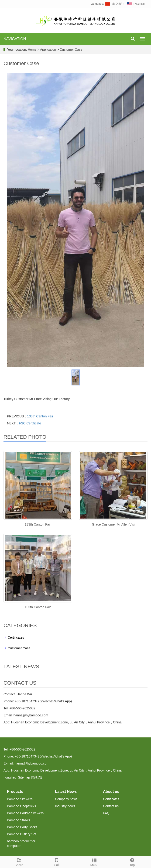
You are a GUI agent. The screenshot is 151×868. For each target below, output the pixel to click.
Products (15, 792)
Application (48, 50)
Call (57, 862)
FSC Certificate (30, 423)
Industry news (65, 806)
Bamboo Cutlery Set (22, 834)
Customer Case (70, 50)
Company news (66, 799)
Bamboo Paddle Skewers (25, 813)
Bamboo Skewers (20, 799)
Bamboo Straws (19, 820)
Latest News (66, 792)
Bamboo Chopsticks (22, 806)
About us (111, 792)
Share (19, 862)
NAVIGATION (15, 39)
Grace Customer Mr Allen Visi (113, 524)
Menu (94, 862)
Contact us (111, 806)
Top (132, 862)
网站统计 (38, 777)
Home (32, 50)
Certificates (16, 637)
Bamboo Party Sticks (22, 827)
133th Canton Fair (40, 416)
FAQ (106, 813)
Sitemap (24, 777)
